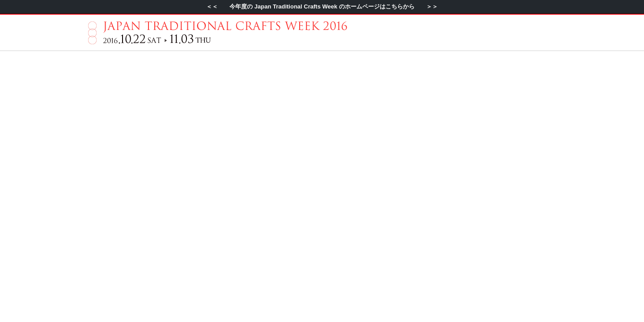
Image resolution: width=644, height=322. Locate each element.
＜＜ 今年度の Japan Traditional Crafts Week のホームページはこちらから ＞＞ (322, 6)
